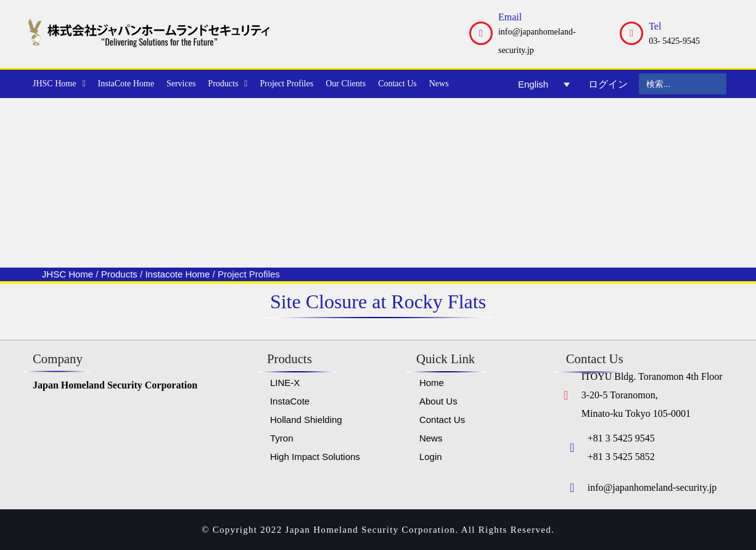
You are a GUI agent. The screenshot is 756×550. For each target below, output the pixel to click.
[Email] (481, 33)
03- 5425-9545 (674, 41)
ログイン (608, 84)
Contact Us (397, 84)
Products (228, 84)
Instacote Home (177, 274)
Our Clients (346, 84)
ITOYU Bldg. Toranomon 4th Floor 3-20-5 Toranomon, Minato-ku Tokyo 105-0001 (652, 395)
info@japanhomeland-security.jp (652, 487)
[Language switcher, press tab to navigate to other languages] (544, 84)
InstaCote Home (126, 84)
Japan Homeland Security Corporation (115, 385)
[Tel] (631, 33)
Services (181, 84)
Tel (655, 26)
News (439, 84)
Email (510, 17)
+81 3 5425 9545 (621, 438)
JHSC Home (59, 84)
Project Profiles (286, 84)
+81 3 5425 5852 (621, 457)
